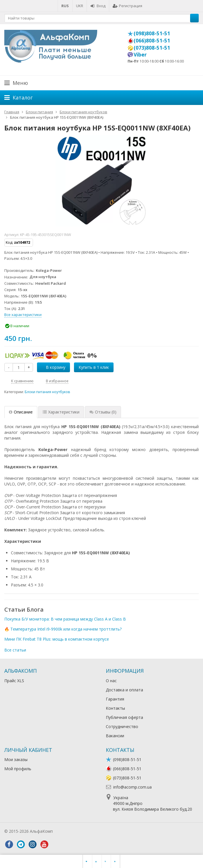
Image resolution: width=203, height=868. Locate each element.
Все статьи (15, 650)
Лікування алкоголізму (76, 831)
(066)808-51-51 (152, 40)
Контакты (115, 708)
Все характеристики (23, 315)
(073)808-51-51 (152, 48)
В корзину (52, 367)
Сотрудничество (122, 726)
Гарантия (115, 699)
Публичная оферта (124, 717)
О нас (111, 681)
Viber (140, 54)
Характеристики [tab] (61, 412)
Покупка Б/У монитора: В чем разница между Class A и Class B (65, 619)
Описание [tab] (21, 412)
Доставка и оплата (124, 690)
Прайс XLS (14, 681)
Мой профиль (18, 769)
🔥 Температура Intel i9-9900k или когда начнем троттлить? (63, 629)
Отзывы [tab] (103, 412)
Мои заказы (16, 759)
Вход (98, 6)
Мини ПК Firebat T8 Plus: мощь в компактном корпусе (57, 639)
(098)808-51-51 (152, 33)
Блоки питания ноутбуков (47, 392)
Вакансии (115, 736)
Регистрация (127, 6)
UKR (80, 6)
